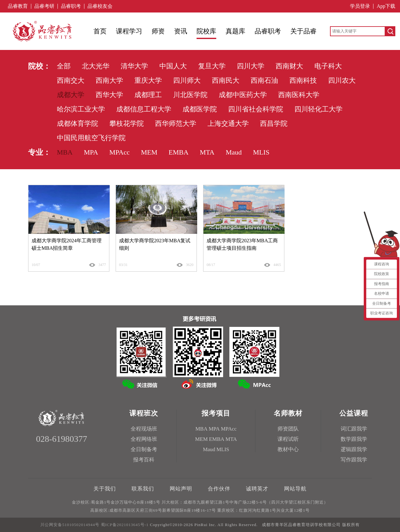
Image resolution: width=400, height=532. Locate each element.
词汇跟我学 (354, 429)
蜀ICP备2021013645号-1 (125, 525)
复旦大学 (212, 66)
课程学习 (129, 31)
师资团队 (288, 429)
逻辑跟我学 (354, 449)
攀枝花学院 (127, 123)
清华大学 (134, 66)
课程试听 (288, 439)
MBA (65, 152)
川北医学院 (190, 95)
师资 (158, 31)
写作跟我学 (354, 460)
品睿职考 (71, 6)
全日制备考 (144, 449)
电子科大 (328, 66)
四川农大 (342, 80)
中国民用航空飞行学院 (91, 138)
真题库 (235, 31)
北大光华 (96, 66)
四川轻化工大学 (318, 109)
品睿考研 (44, 6)
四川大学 (251, 66)
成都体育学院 (77, 123)
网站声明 (181, 489)
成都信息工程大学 (144, 109)
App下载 (386, 6)
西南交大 (71, 80)
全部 (64, 66)
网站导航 (295, 489)
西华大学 (109, 95)
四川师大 (187, 80)
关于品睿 (303, 31)
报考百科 (144, 460)
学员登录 (360, 6)
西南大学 (109, 80)
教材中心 (288, 449)
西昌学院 (274, 123)
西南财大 (289, 66)
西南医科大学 (299, 95)
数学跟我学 (354, 439)
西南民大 (226, 80)
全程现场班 (144, 429)
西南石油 (264, 80)
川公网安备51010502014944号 (70, 525)
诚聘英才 (257, 489)
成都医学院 (200, 109)
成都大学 (71, 95)
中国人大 (173, 66)
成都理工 (148, 95)
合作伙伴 (219, 489)
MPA (91, 152)
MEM (149, 152)
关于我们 (105, 489)
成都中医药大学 (243, 95)
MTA (207, 152)
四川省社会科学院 (256, 109)
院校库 (206, 31)
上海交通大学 (228, 123)
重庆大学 (148, 80)
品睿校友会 (100, 6)
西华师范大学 (176, 123)
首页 (100, 31)
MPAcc (120, 152)
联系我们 (143, 489)
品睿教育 (18, 6)
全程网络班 (144, 439)
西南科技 (303, 80)
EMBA (179, 152)
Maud (234, 152)
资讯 (181, 31)
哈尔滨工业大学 (81, 109)
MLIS (261, 152)
